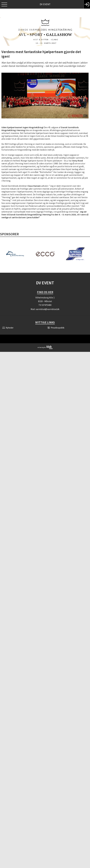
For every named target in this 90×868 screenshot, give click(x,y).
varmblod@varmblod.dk (48, 309)
